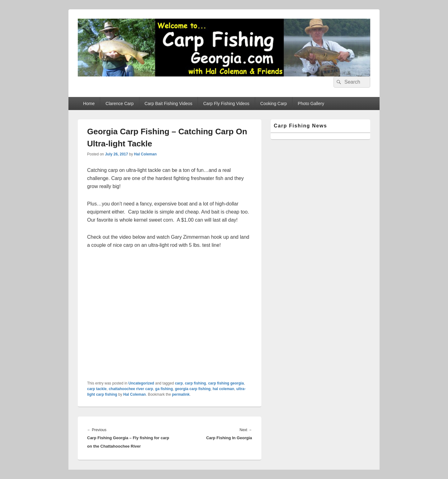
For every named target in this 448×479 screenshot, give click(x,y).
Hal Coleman (145, 154)
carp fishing (195, 383)
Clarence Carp (119, 104)
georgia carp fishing (193, 389)
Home (89, 104)
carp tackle (97, 389)
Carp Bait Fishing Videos (168, 104)
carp (179, 383)
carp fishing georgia (226, 383)
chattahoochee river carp (131, 389)
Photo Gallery (311, 104)
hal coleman (224, 389)
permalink (181, 394)
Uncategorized (141, 383)
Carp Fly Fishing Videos (226, 104)
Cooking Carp (274, 104)
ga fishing (164, 389)
